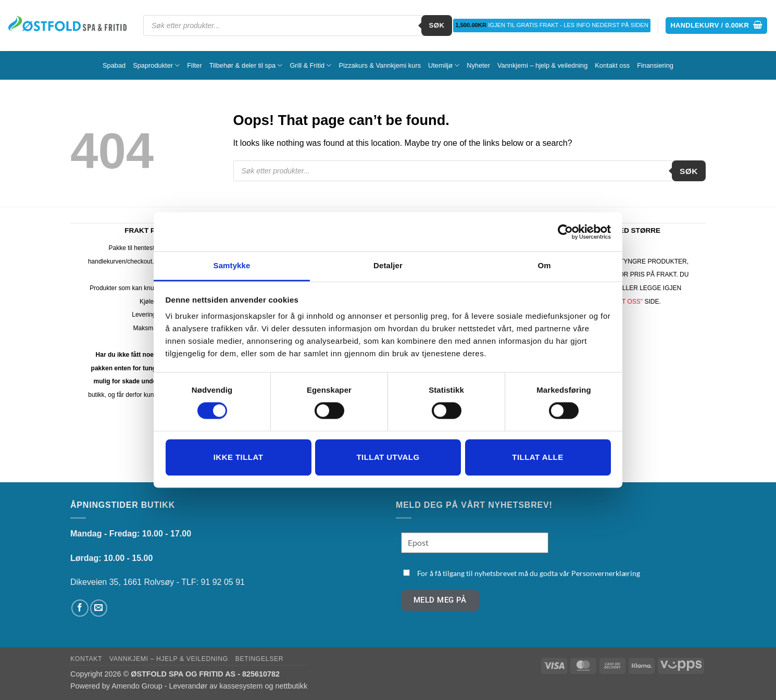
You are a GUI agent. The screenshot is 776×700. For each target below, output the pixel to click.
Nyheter (478, 65)
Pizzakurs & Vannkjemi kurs (380, 65)
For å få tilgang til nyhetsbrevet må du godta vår (529, 573)
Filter (194, 65)
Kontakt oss (612, 65)
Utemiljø (444, 65)
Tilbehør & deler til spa (246, 65)
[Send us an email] (99, 608)
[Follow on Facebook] (80, 608)
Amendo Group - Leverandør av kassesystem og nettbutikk (209, 686)
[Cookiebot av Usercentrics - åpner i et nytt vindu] (565, 232)
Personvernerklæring (606, 573)
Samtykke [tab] (232, 265)
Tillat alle (537, 457)
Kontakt (86, 659)
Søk (437, 25)
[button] (716, 26)
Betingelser (259, 659)
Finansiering (655, 65)
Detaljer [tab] (388, 265)
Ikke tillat (239, 457)
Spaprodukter (156, 65)
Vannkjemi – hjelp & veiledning (542, 65)
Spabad (114, 65)
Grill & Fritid (310, 65)
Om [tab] (544, 265)
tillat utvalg (388, 457)
